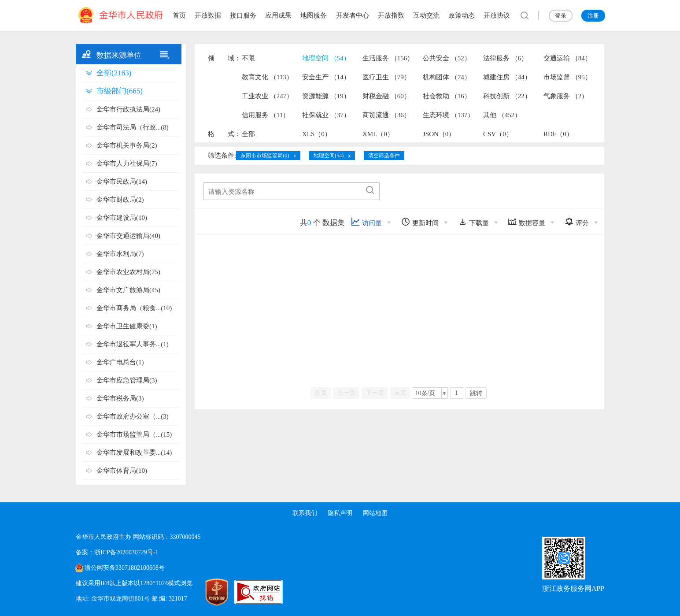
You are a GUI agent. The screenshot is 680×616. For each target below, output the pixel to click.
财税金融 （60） (386, 96)
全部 (248, 134)
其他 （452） (502, 115)
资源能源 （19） (326, 96)
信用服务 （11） (266, 115)
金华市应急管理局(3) (127, 380)
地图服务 (314, 15)
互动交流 (426, 15)
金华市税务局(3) (120, 398)
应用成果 (278, 15)
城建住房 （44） (507, 77)
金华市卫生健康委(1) (127, 326)
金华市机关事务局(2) (127, 145)
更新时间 (420, 222)
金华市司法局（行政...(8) (133, 127)
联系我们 (305, 513)
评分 (577, 222)
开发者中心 (353, 15)
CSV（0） (498, 134)
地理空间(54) (329, 156)
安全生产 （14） (326, 77)
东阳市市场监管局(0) (265, 156)
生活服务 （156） (388, 58)
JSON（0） (439, 134)
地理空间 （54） (326, 58)
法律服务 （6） (505, 58)
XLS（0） (317, 134)
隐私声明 (340, 513)
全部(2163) (114, 73)
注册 (593, 16)
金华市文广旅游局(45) (128, 290)
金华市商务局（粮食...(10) (134, 308)
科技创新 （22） (507, 96)
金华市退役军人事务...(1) (133, 344)
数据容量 (527, 222)
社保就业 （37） (326, 115)
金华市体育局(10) (122, 471)
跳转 (476, 393)
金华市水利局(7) (120, 254)
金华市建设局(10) (122, 218)
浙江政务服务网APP (573, 588)
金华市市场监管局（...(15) (134, 434)
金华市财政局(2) (120, 200)
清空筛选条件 (384, 156)
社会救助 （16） (447, 96)
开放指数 (391, 15)
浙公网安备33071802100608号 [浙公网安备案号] (125, 568)
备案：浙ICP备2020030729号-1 (117, 552)
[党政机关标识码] (208, 592)
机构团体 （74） (447, 77)
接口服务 (243, 15)
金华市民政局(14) (122, 182)
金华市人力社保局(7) (127, 163)
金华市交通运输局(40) (128, 236)
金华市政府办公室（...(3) (133, 416)
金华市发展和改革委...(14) (134, 453)
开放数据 (208, 15)
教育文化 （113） (267, 77)
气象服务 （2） (566, 96)
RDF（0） (558, 134)
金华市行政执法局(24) (128, 109)
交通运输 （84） (567, 58)
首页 (179, 15)
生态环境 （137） (448, 115)
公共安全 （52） (447, 58)
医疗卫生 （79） (386, 77)
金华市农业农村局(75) (128, 272)
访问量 (366, 222)
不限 (248, 58)
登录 (561, 16)
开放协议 (497, 15)
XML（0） (378, 134)
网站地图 (375, 513)
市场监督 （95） (567, 77)
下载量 (473, 222)
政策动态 (462, 15)
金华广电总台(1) (120, 362)
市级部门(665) (120, 91)
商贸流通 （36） (386, 115)
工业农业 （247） (267, 96)
